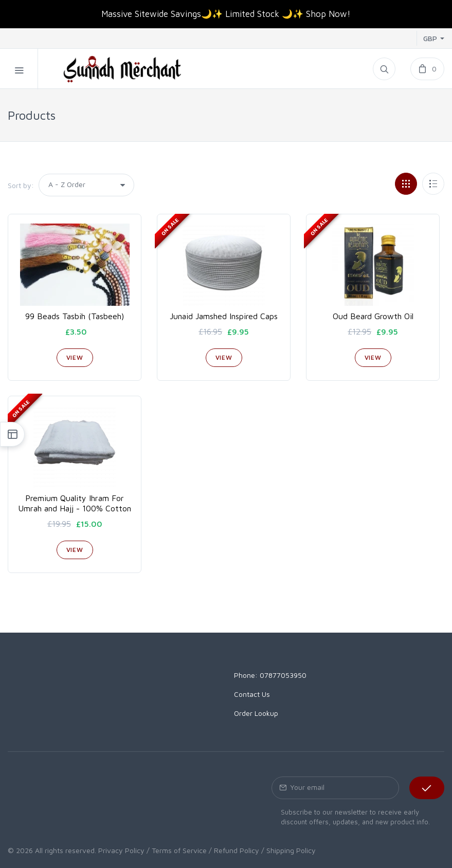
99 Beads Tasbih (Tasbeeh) (75, 316)
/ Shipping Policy (288, 850)
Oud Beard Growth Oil (373, 316)
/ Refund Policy (234, 850)
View (75, 357)
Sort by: (21, 185)
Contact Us (252, 694)
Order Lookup (256, 713)
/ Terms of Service (177, 850)
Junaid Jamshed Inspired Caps (224, 316)
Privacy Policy (121, 850)
